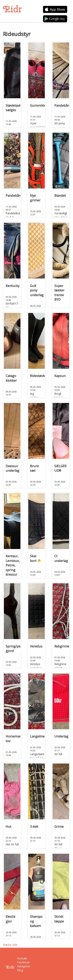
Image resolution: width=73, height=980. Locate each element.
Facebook (20, 962)
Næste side (10, 945)
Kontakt (20, 958)
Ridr (13, 9)
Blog (20, 970)
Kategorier (20, 966)
